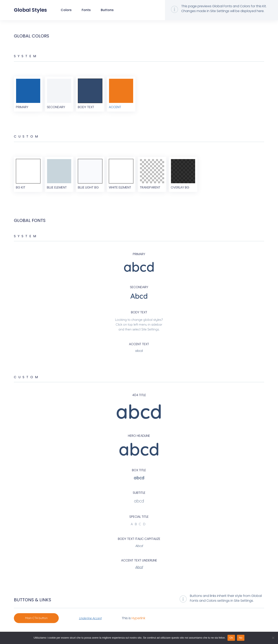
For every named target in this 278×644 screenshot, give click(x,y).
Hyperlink (142, 626)
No (241, 638)
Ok (231, 638)
